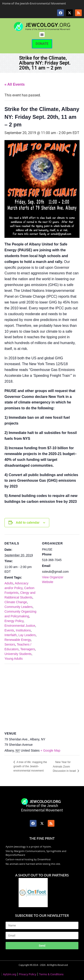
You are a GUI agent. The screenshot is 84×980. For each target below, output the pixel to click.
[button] (42, 35)
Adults (9, 583)
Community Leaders (18, 607)
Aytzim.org (10, 974)
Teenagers (28, 649)
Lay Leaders (27, 635)
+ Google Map (50, 750)
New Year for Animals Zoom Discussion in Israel (65, 766)
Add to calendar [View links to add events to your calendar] (28, 523)
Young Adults (14, 659)
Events (9, 630)
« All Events (15, 84)
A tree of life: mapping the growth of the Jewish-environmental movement (30, 766)
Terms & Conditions (51, 974)
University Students (18, 654)
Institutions (23, 630)
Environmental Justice (20, 626)
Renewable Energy (18, 640)
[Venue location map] (42, 696)
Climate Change (16, 602)
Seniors (10, 644)
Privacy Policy (28, 974)
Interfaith (11, 635)
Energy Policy (14, 621)
